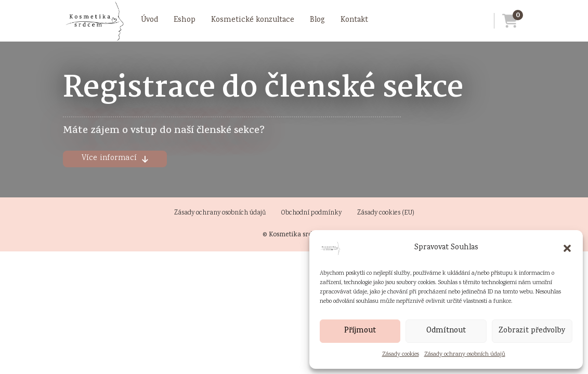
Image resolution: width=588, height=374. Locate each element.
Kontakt (354, 20)
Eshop (185, 20)
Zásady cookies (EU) (386, 213)
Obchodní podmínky (311, 213)
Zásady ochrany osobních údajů (465, 355)
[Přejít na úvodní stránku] (94, 21)
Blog (317, 20)
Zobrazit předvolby (532, 331)
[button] (567, 248)
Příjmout (360, 331)
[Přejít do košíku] (506, 21)
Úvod (149, 20)
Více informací (115, 158)
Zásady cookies (401, 355)
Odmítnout (446, 331)
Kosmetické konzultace (253, 20)
